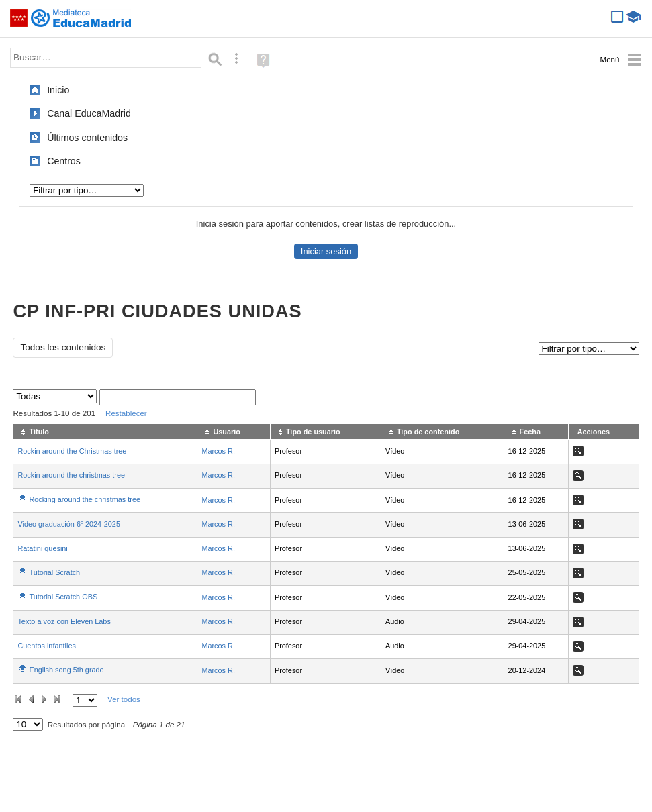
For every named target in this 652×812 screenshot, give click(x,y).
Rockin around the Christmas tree (72, 451)
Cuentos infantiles (46, 646)
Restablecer (126, 413)
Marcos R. (218, 451)
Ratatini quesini (42, 548)
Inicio (58, 90)
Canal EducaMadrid (89, 113)
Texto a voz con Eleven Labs (64, 621)
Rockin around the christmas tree (71, 475)
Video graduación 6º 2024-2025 (69, 524)
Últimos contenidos (87, 138)
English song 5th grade (66, 670)
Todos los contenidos (63, 347)
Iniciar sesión (326, 251)
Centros (64, 161)
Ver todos (124, 699)
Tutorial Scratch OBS (63, 597)
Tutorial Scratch (54, 572)
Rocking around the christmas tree (85, 499)
